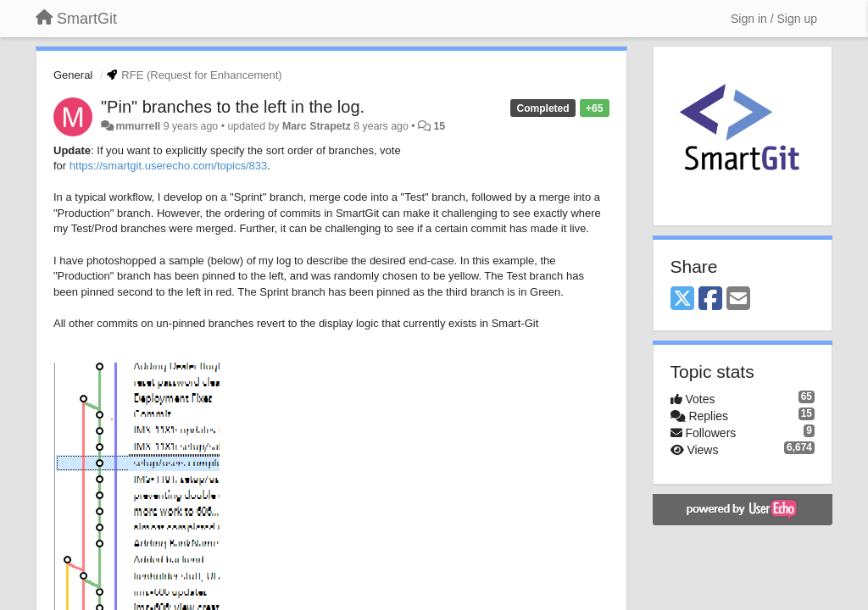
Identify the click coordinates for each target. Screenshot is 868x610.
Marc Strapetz (317, 126)
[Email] (738, 299)
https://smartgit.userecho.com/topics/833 (168, 166)
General (73, 75)
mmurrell (138, 126)
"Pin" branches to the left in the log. (233, 107)
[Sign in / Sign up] (774, 19)
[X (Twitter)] (682, 299)
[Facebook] (710, 299)
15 (439, 126)
